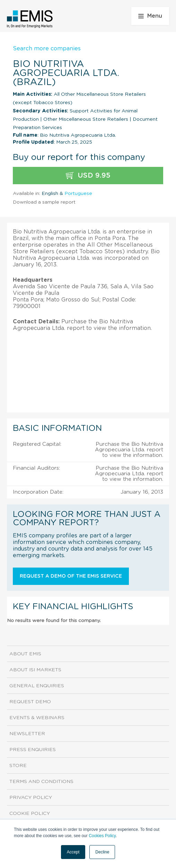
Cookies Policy (102, 836)
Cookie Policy (30, 814)
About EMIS (25, 654)
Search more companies (47, 49)
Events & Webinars (37, 718)
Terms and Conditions (41, 782)
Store (18, 766)
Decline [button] (102, 852)
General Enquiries (37, 686)
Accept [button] (73, 852)
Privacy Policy (31, 798)
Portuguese (78, 194)
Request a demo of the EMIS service (71, 576)
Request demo (30, 702)
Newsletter (27, 734)
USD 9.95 (88, 176)
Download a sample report (44, 202)
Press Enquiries (33, 750)
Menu (150, 16)
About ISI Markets (35, 670)
